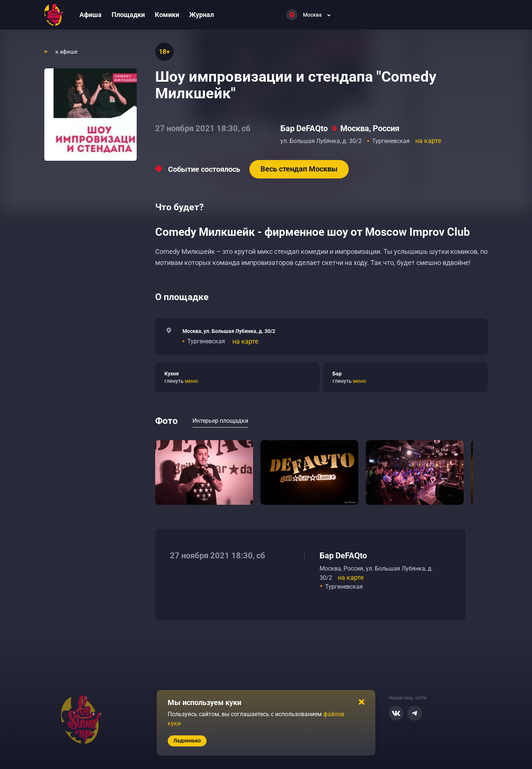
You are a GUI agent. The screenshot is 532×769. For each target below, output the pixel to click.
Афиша (91, 15)
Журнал (202, 15)
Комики (167, 15)
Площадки (128, 15)
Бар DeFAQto (304, 128)
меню (191, 381)
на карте (428, 141)
